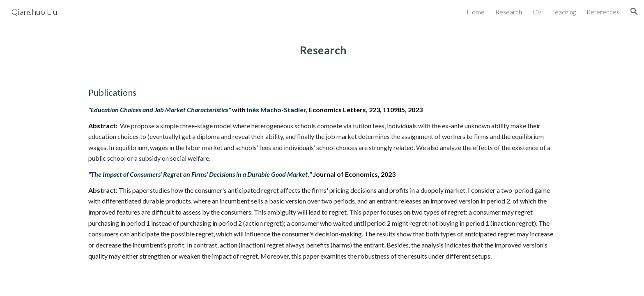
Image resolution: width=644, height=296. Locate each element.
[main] (322, 47)
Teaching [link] (564, 12)
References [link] (603, 12)
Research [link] (509, 12)
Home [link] (476, 12)
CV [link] (537, 12)
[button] (634, 12)
